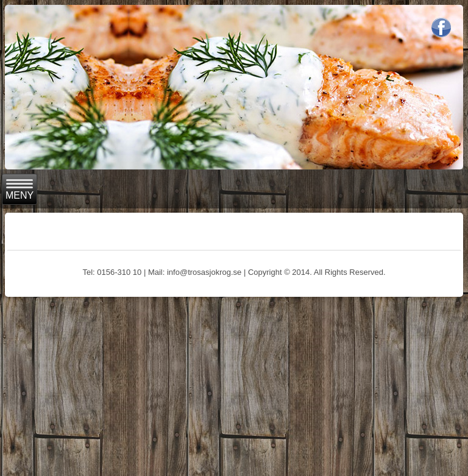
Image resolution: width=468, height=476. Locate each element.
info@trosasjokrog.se (204, 272)
